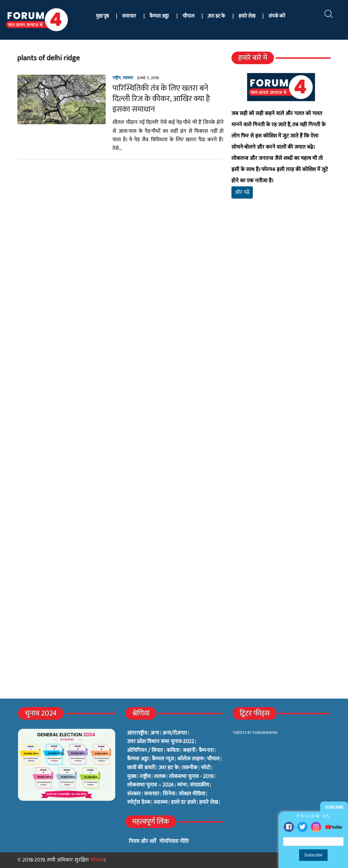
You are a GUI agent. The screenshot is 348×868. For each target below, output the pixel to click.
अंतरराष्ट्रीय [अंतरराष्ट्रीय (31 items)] (137, 733)
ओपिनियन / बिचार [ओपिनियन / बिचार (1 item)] (145, 751)
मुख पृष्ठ (102, 16)
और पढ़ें (242, 192)
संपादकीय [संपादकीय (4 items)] (199, 785)
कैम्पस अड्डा (159, 16)
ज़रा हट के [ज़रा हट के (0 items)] (169, 768)
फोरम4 (97, 860)
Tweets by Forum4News (255, 733)
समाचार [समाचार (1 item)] (152, 794)
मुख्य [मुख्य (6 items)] (132, 777)
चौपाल (188, 16)
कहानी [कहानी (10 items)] (189, 751)
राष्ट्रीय (117, 78)
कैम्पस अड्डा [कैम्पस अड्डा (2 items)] (138, 759)
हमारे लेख (247, 16)
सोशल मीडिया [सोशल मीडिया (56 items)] (192, 794)
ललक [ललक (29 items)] (160, 777)
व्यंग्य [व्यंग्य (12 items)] (182, 785)
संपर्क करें (277, 16)
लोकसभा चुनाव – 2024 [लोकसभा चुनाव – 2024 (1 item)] (150, 785)
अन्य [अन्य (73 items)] (155, 733)
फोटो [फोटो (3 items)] (206, 768)
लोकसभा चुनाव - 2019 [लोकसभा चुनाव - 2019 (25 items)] (191, 777)
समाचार (129, 16)
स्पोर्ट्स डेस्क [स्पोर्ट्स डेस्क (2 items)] (139, 802)
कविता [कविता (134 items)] (173, 751)
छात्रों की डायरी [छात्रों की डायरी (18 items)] (141, 768)
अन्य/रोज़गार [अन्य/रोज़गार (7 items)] (175, 733)
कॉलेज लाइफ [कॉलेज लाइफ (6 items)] (190, 759)
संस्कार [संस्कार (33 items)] (134, 794)
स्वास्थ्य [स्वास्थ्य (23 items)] (161, 802)
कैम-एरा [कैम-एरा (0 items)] (206, 751)
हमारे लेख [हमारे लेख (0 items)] (208, 802)
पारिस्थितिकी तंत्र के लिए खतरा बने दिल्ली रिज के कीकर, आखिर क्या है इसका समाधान (161, 99)
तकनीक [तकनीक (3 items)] (190, 768)
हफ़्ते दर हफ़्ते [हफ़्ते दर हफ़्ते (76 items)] (183, 802)
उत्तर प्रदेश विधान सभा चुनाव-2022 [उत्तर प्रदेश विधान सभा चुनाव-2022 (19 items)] (161, 742)
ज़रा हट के (216, 16)
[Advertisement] (281, 279)
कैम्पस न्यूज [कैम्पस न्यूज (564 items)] (163, 759)
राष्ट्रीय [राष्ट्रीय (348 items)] (145, 777)
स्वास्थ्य (128, 78)
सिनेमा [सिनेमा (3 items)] (169, 794)
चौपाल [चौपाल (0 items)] (213, 759)
